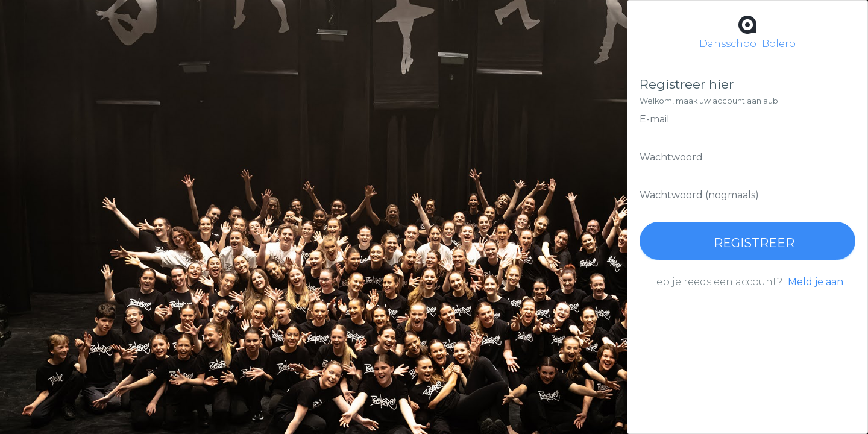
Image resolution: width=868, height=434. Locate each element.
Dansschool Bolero (747, 31)
